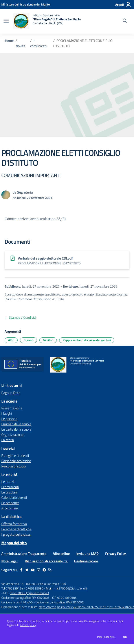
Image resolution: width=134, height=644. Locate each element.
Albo (11, 340)
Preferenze (106, 637)
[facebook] (21, 570)
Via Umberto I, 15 (12, 584)
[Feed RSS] (50, 570)
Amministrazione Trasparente (24, 554)
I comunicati (38, 43)
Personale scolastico (16, 461)
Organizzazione (12, 435)
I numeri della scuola (16, 424)
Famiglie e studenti (15, 456)
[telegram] (44, 570)
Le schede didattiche (16, 529)
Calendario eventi (14, 497)
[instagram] (39, 570)
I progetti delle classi (16, 534)
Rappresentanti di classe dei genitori (87, 340)
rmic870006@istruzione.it (70, 588)
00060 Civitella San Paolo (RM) (46, 584)
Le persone (9, 419)
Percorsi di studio (14, 466)
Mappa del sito (14, 543)
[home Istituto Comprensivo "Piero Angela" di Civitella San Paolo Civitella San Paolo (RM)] (47, 21)
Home (9, 41)
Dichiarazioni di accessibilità (46, 561)
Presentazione (12, 408)
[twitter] (27, 570)
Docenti (28, 340)
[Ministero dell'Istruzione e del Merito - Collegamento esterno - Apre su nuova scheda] (26, 4)
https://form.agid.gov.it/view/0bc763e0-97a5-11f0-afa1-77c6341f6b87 (86, 607)
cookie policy (28, 625)
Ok (125, 637)
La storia (8, 440)
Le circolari (9, 492)
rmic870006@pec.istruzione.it (30, 593)
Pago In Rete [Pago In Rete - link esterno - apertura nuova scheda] (11, 393)
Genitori (48, 340)
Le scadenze (10, 503)
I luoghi (7, 413)
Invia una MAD (87, 554)
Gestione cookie (86, 561)
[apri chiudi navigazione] (6, 21)
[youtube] (33, 570)
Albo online (10, 508)
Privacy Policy (116, 554)
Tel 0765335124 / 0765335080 (22, 588)
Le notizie (8, 482)
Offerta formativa (14, 524)
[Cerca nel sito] (125, 21)
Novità (20, 46)
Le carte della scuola (16, 429)
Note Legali (10, 561)
